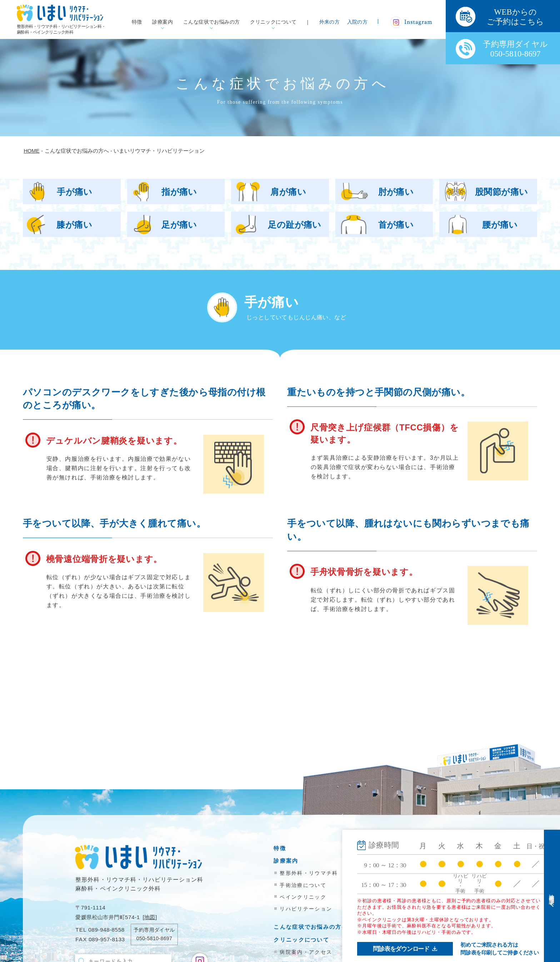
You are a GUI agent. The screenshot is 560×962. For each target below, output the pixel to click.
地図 (150, 917)
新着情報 (401, 890)
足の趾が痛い (295, 225)
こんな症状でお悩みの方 (212, 22)
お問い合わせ (407, 915)
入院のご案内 (407, 861)
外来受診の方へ (411, 848)
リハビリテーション (306, 909)
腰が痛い (500, 225)
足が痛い (179, 225)
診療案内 (162, 22)
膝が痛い (74, 225)
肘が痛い (396, 192)
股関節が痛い (502, 192)
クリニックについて (273, 22)
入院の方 (357, 22)
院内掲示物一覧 (411, 902)
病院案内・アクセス (306, 952)
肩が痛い (288, 192)
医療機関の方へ (411, 874)
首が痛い (396, 225)
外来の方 (330, 22)
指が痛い (179, 192)
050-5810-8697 (154, 938)
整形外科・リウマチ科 (309, 873)
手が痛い (75, 192)
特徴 (137, 22)
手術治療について (303, 885)
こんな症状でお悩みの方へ (311, 927)
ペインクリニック (303, 897)
